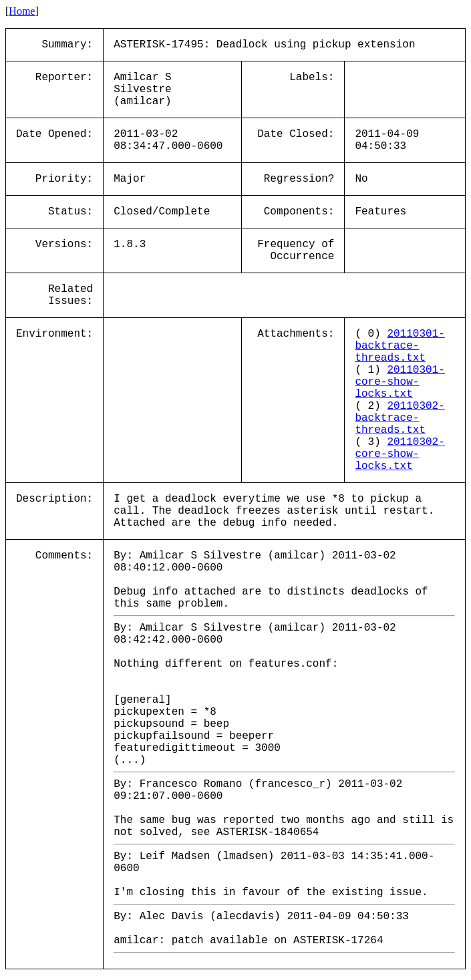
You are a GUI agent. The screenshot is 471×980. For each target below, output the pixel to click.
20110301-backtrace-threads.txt (400, 346)
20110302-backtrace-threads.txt (400, 418)
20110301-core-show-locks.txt (400, 382)
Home (22, 11)
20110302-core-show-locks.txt (400, 454)
